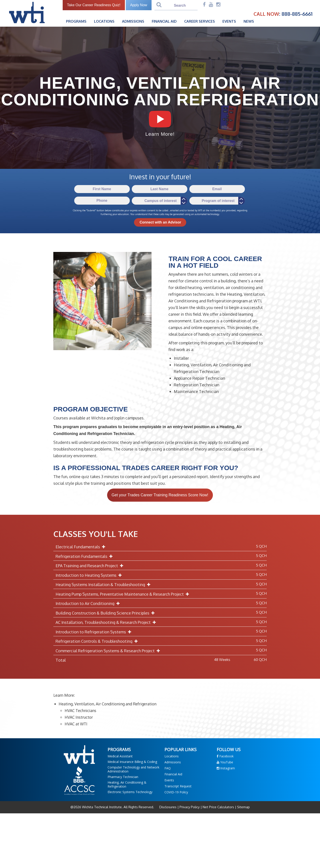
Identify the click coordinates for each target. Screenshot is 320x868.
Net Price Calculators (218, 807)
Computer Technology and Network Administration (133, 769)
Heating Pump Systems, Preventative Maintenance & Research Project (123, 594)
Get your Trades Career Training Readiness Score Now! (160, 495)
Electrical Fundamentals (81, 547)
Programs (79, 21)
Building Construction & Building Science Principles (106, 613)
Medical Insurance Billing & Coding (132, 762)
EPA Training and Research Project (90, 566)
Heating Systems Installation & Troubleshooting (104, 585)
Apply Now (141, 5)
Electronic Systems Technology (130, 792)
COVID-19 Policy (176, 792)
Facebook (225, 756)
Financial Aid (167, 21)
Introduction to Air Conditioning (89, 604)
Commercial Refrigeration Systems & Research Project (109, 651)
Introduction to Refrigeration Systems (94, 632)
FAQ (168, 768)
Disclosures (168, 807)
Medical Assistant (120, 756)
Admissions (136, 21)
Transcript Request (178, 786)
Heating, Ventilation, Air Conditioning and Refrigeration (110, 704)
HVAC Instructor (79, 718)
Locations (107, 21)
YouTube (225, 762)
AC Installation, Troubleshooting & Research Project (107, 623)
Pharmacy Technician (123, 777)
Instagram (226, 768)
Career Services (202, 21)
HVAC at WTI (77, 724)
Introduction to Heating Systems (90, 576)
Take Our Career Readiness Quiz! (96, 5)
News (251, 21)
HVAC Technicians (81, 711)
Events (232, 21)
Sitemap (243, 807)
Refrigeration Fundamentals (85, 557)
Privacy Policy (190, 807)
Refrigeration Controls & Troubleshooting (98, 642)
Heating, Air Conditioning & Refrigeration (127, 785)
